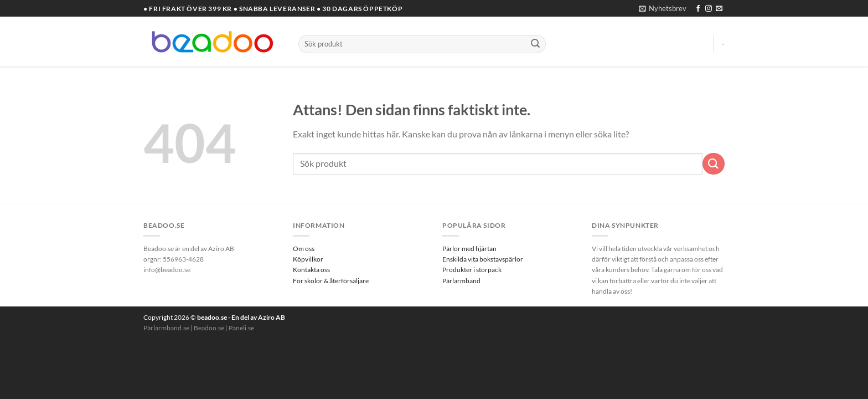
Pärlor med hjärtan (469, 249)
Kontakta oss (311, 270)
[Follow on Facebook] (698, 9)
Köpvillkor (308, 259)
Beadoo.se (209, 328)
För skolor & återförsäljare (331, 281)
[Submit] (535, 44)
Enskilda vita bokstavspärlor (483, 259)
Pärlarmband (461, 281)
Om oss (304, 249)
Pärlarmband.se (166, 328)
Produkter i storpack (472, 270)
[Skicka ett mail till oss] (719, 9)
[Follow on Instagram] (709, 9)
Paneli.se (241, 328)
